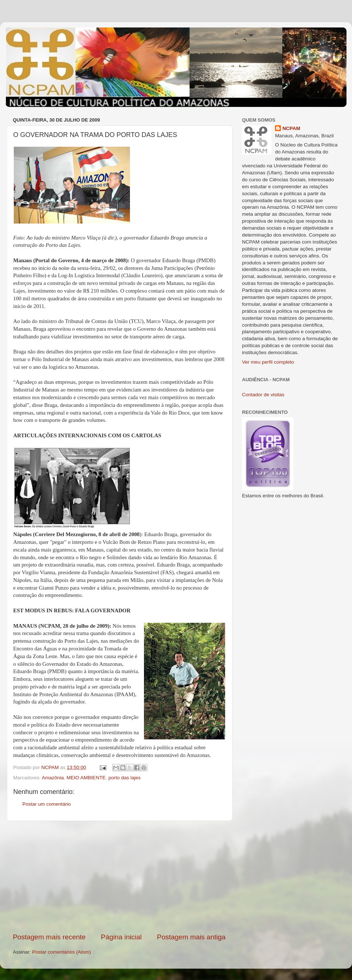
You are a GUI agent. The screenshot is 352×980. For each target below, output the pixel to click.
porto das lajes (125, 778)
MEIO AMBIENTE (86, 778)
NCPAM (291, 128)
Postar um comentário (47, 804)
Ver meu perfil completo (268, 362)
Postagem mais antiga (191, 937)
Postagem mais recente (49, 937)
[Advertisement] (119, 877)
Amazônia (53, 778)
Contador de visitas (263, 395)
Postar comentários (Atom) (62, 952)
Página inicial (121, 937)
